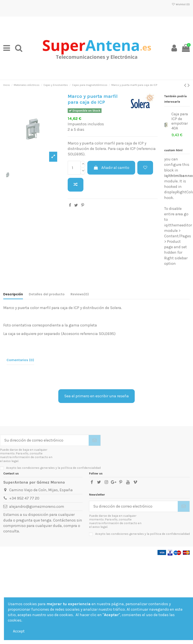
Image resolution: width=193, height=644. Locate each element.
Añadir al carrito (111, 168)
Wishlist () (181, 4)
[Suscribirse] (95, 440)
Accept (19, 631)
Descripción (13, 294)
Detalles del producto (47, 294)
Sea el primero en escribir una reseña (96, 396)
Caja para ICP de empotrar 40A (180, 121)
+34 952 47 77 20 (24, 498)
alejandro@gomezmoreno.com (37, 506)
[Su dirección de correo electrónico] (44, 440)
